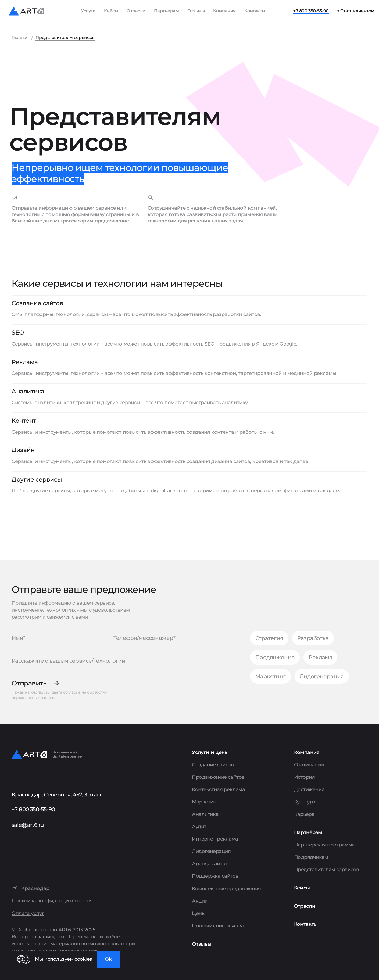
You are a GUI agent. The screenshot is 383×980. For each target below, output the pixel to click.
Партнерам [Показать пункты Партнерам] (167, 11)
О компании (309, 765)
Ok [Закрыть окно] (108, 959)
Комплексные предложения (226, 889)
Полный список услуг (218, 926)
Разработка (313, 638)
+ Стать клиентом (356, 11)
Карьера (304, 814)
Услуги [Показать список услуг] (88, 11)
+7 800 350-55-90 (311, 11)
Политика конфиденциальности (51, 901)
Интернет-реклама (215, 839)
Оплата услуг (28, 913)
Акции (200, 901)
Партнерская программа (324, 845)
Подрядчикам (311, 857)
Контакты (255, 11)
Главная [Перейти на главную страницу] (20, 37)
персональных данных (33, 698)
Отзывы (196, 11)
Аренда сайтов (210, 864)
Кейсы (111, 11)
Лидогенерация (322, 676)
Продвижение (275, 657)
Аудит (199, 827)
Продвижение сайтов (218, 777)
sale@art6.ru (28, 825)
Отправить (29, 683)
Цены (199, 913)
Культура (305, 802)
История (304, 777)
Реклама (320, 657)
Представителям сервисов (327, 870)
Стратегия (269, 638)
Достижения (309, 789)
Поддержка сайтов (215, 876)
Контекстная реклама (218, 789)
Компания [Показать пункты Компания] (224, 11)
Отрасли (136, 11)
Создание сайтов (213, 765)
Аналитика (205, 814)
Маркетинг (271, 676)
